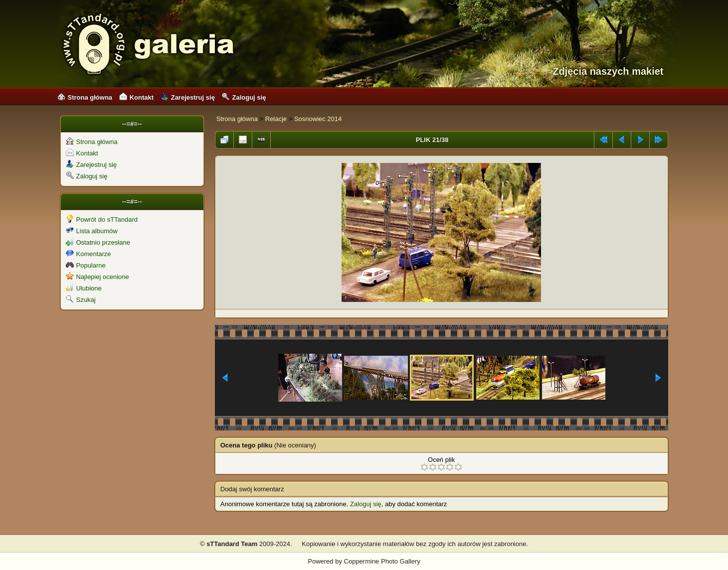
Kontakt (136, 97)
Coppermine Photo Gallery (382, 561)
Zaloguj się (244, 97)
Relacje (276, 119)
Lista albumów (92, 231)
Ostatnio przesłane (98, 242)
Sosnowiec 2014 (318, 119)
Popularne (86, 265)
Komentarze (89, 254)
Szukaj (81, 300)
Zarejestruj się (188, 97)
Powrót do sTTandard (102, 219)
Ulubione (84, 288)
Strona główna (85, 97)
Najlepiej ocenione (97, 277)
